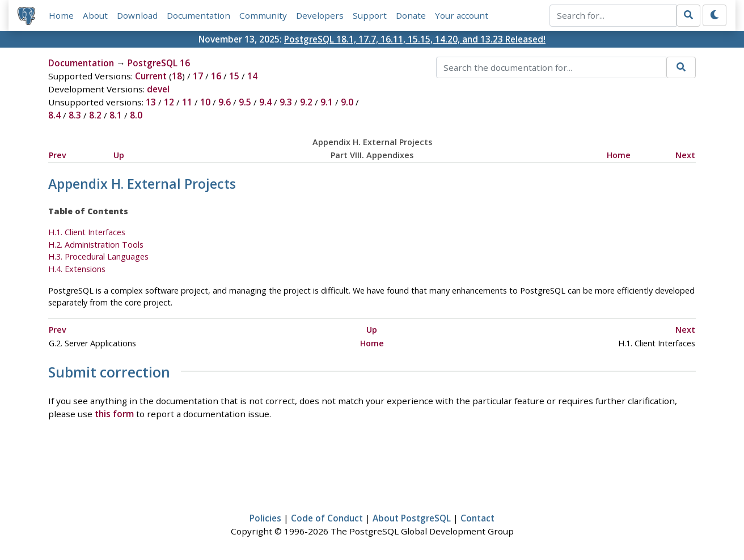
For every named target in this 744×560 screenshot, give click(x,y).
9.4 (265, 102)
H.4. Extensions (77, 269)
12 (169, 102)
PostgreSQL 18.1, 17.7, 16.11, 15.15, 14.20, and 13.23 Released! (415, 39)
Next (685, 155)
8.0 (136, 115)
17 (198, 76)
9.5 (245, 102)
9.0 (347, 102)
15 (234, 76)
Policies (265, 518)
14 (252, 76)
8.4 (54, 115)
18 (177, 76)
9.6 (225, 102)
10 (205, 102)
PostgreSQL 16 (159, 63)
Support (370, 15)
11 (187, 102)
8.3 (75, 115)
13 (151, 102)
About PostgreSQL (412, 518)
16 (216, 76)
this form (114, 414)
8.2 (95, 115)
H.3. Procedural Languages (98, 256)
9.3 (286, 102)
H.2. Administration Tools (96, 245)
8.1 (116, 115)
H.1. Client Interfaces (87, 232)
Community (263, 15)
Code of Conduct (327, 518)
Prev (58, 155)
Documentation (198, 15)
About (95, 15)
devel (158, 89)
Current (151, 76)
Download (137, 15)
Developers (320, 15)
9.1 (327, 102)
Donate (411, 15)
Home (61, 15)
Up (119, 155)
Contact (477, 518)
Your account (462, 15)
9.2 (306, 102)
